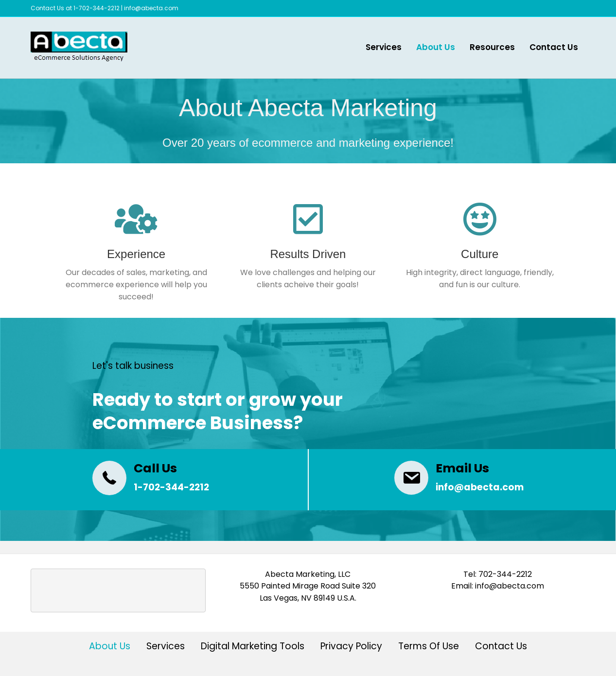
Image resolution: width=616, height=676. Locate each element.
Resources (492, 47)
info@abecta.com (151, 8)
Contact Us (554, 47)
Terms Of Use (429, 647)
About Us (436, 47)
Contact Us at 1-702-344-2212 (75, 8)
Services (384, 47)
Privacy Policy (351, 647)
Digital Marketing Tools (253, 647)
